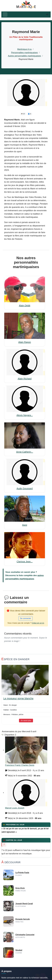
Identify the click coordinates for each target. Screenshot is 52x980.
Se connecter (25, 618)
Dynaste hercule (23, 919)
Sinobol (19, 950)
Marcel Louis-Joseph (15, 808)
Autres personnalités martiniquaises (24, 56)
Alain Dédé (25, 306)
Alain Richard (25, 379)
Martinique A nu (24, 49)
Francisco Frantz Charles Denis (20, 765)
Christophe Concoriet (25, 935)
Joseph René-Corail (24, 904)
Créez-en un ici (38, 623)
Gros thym (20, 888)
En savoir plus (26, 720)
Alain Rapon (25, 342)
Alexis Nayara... (25, 415)
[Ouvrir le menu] (5, 14)
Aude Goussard (25, 488)
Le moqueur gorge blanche (18, 698)
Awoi (25, 525)
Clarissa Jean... (25, 562)
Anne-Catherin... (25, 452)
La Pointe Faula (22, 873)
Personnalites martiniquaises (24, 53)
